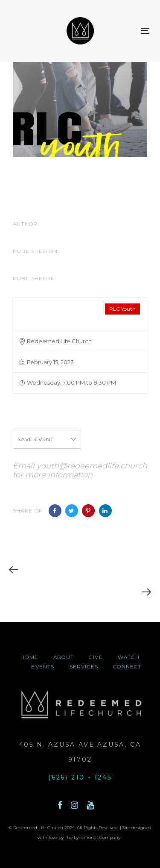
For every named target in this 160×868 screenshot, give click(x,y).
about (64, 657)
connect (127, 666)
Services (84, 666)
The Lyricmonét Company (93, 837)
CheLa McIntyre (41, 234)
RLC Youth (122, 309)
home (29, 657)
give (96, 657)
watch (129, 657)
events (43, 666)
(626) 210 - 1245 (80, 777)
